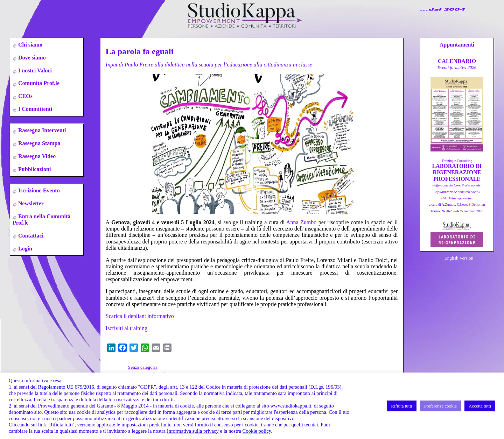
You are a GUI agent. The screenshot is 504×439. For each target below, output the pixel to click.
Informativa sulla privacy (193, 431)
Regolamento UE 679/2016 (66, 387)
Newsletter (30, 203)
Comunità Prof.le (38, 83)
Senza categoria (143, 367)
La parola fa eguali (140, 51)
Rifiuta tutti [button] (401, 406)
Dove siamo (31, 58)
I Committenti (34, 109)
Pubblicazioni (34, 169)
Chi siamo (30, 45)
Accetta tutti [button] (480, 406)
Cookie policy (257, 431)
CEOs (25, 96)
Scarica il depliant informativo (140, 316)
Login (24, 249)
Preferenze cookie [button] (440, 406)
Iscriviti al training (127, 328)
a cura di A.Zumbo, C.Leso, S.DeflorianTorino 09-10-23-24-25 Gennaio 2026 (457, 198)
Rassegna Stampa (38, 143)
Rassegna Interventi (41, 130)
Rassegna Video (36, 156)
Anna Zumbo (301, 222)
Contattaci (30, 236)
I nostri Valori (34, 70)
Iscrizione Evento (38, 190)
